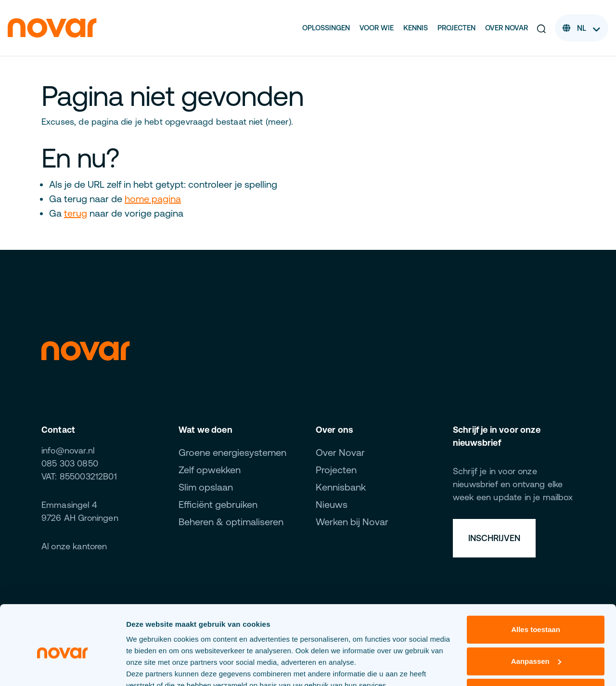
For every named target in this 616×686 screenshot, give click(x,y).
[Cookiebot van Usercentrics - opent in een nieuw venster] (62, 667)
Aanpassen (536, 616)
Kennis (416, 28)
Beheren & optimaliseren (231, 522)
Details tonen (149, 667)
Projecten (456, 28)
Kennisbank (341, 487)
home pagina (153, 199)
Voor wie (377, 28)
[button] (541, 28)
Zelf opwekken (210, 470)
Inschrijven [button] (494, 538)
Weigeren (535, 648)
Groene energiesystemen (232, 452)
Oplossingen (326, 28)
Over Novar (507, 28)
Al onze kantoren (74, 546)
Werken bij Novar (352, 522)
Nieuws (332, 504)
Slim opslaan (206, 487)
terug (76, 213)
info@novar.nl (68, 450)
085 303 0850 (70, 463)
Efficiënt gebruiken (218, 504)
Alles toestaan (536, 585)
